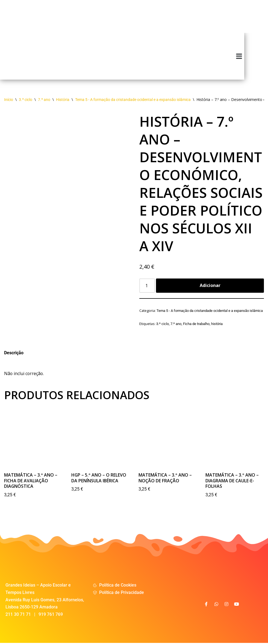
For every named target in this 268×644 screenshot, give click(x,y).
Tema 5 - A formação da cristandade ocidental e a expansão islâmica (133, 100)
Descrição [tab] (14, 353)
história (217, 324)
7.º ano (44, 100)
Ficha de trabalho (196, 324)
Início (9, 100)
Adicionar (210, 286)
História (63, 100)
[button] (263, 56)
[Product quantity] (147, 286)
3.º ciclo (26, 100)
